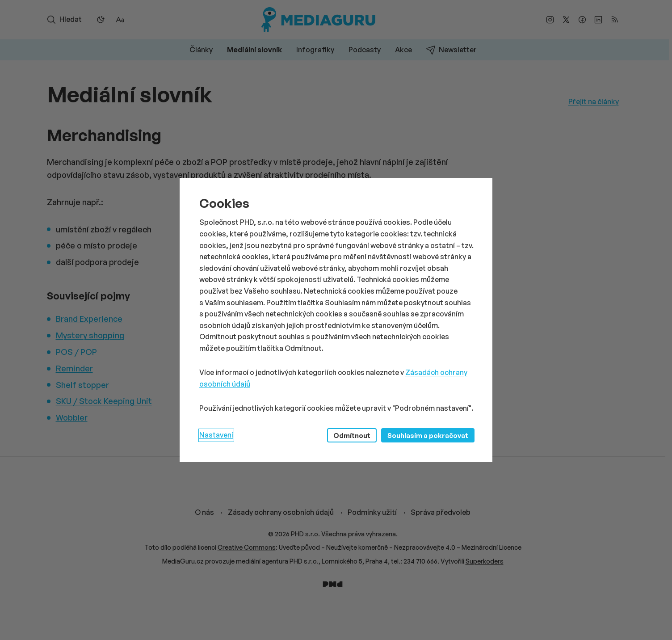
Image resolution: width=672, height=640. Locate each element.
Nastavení (216, 435)
